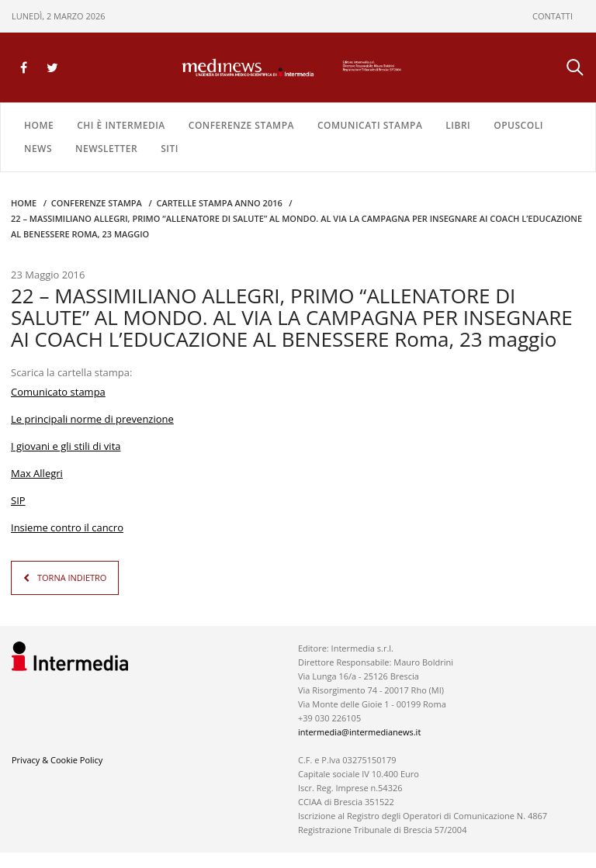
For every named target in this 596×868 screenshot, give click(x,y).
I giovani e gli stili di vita (66, 446)
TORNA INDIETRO (72, 578)
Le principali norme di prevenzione (92, 419)
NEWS (38, 149)
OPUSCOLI (518, 125)
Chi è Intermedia (121, 125)
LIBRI (458, 125)
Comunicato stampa (58, 392)
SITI (170, 149)
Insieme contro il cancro (67, 527)
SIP (18, 500)
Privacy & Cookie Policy (57, 760)
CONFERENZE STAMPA (241, 125)
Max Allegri (37, 473)
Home (39, 125)
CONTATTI (553, 16)
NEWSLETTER (106, 149)
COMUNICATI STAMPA (370, 125)
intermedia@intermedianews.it (359, 732)
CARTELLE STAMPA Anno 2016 (219, 203)
